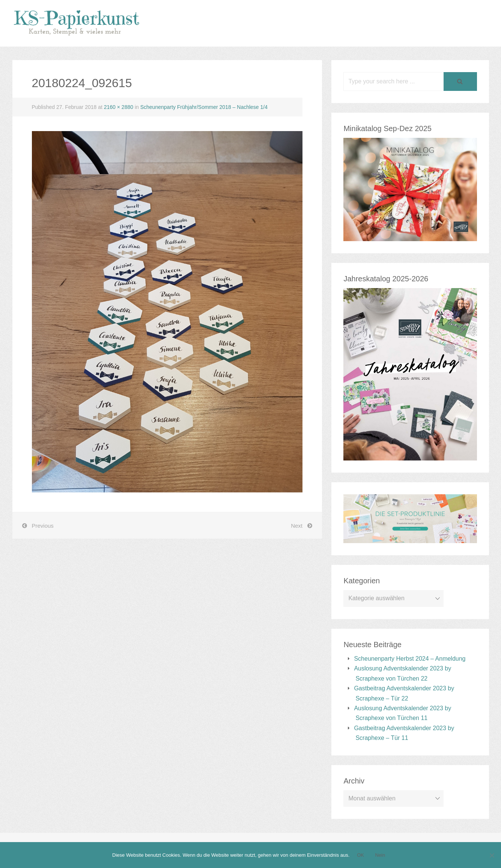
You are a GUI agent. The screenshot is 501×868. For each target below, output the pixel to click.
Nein (380, 855)
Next (297, 526)
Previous (43, 526)
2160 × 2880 (119, 107)
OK (360, 855)
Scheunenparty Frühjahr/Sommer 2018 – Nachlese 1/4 (204, 107)
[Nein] (492, 855)
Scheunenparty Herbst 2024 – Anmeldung (410, 659)
